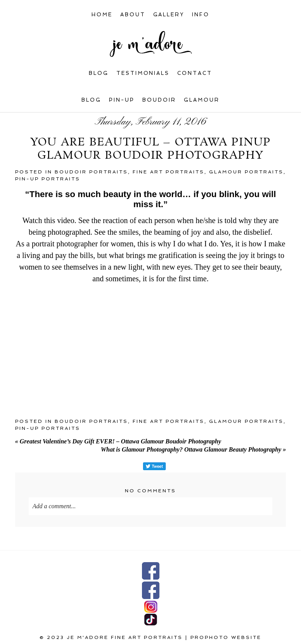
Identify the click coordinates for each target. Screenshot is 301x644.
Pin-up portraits (48, 179)
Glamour (202, 100)
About (133, 15)
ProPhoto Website (226, 637)
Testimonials (143, 73)
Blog (99, 73)
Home (102, 15)
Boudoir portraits (91, 172)
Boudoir (159, 100)
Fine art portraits (169, 172)
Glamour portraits (246, 172)
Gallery (169, 15)
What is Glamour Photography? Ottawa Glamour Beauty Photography (193, 449)
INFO (201, 15)
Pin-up (122, 100)
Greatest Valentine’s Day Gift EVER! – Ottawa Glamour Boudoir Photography (118, 441)
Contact (195, 73)
